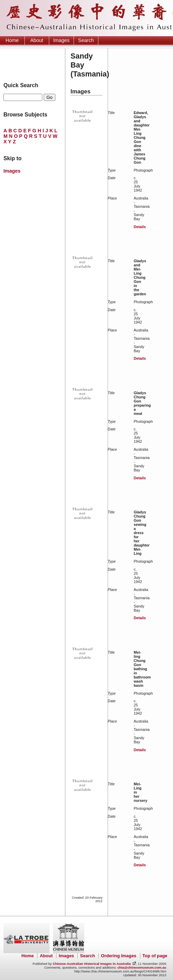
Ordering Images (119, 956)
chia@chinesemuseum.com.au (142, 967)
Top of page (155, 956)
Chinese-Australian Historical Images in (92, 964)
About (37, 40)
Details (140, 227)
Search (86, 40)
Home (12, 40)
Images (61, 40)
